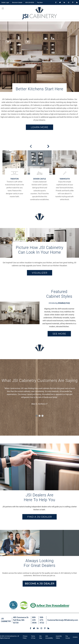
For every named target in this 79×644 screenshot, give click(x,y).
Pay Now (40, 2)
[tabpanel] (39, 397)
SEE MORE (59, 334)
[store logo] (39, 13)
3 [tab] (43, 416)
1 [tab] (37, 416)
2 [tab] (40, 416)
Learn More (39, 127)
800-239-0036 (30, 2)
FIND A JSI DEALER (39, 517)
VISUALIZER (40, 273)
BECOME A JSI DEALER (39, 584)
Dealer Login (5, 2)
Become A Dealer (17, 2)
